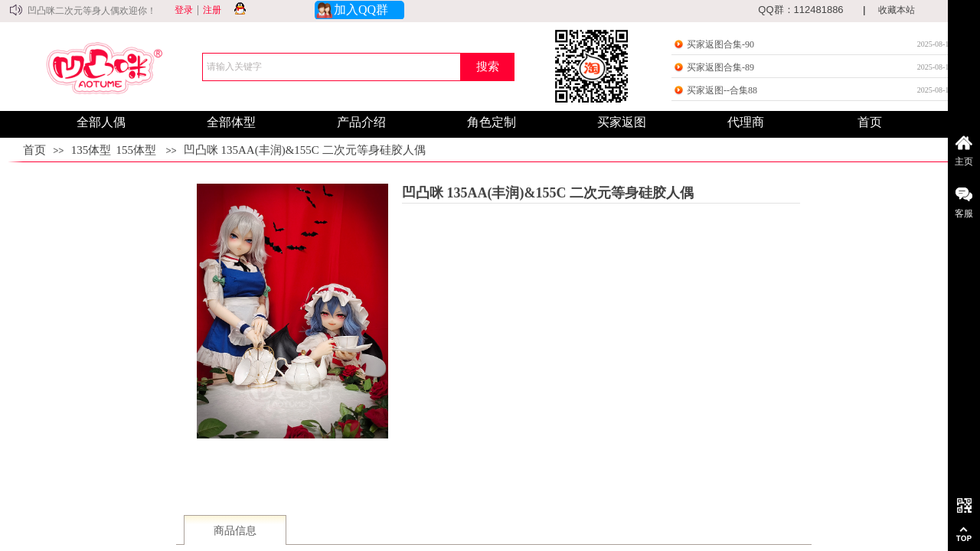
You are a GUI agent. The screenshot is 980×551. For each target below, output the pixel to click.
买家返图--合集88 (722, 90)
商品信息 (235, 531)
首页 (34, 150)
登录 (184, 10)
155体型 (137, 150)
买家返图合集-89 (720, 67)
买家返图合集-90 (720, 44)
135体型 (91, 150)
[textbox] (332, 67)
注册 (212, 10)
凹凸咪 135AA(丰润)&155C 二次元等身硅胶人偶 (305, 150)
